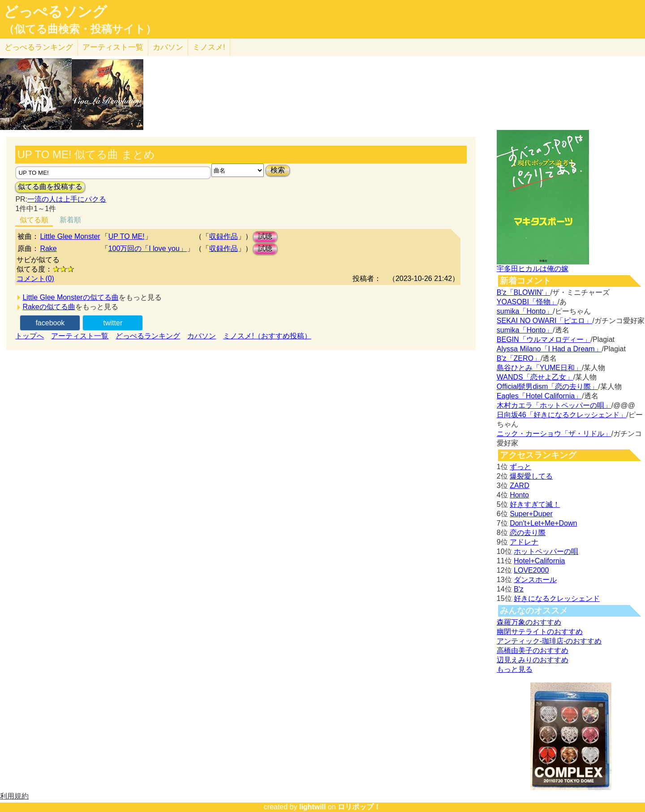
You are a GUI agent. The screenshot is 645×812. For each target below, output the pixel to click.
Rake (48, 248)
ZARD (520, 486)
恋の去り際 (528, 533)
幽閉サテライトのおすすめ (540, 632)
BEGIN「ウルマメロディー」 (544, 339)
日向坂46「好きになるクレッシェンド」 (562, 415)
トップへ (30, 336)
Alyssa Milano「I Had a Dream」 (549, 349)
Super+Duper (531, 514)
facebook (50, 323)
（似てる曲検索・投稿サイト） (80, 29)
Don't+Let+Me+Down (543, 523)
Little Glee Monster (70, 236)
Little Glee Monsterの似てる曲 (70, 297)
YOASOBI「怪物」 (527, 302)
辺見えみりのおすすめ (533, 660)
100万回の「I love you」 (148, 248)
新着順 (70, 220)
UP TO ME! (127, 236)
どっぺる (39, 47)
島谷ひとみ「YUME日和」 (539, 368)
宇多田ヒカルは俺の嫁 (533, 269)
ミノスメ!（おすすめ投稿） (267, 336)
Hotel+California (539, 561)
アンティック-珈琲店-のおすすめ (549, 641)
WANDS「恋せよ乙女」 (535, 377)
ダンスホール (535, 580)
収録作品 (224, 236)
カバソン (168, 47)
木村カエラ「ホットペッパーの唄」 (554, 405)
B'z (519, 589)
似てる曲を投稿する (50, 187)
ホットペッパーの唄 (546, 551)
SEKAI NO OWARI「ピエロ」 (545, 321)
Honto (519, 495)
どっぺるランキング (148, 336)
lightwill (313, 807)
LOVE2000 (531, 570)
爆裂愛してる (531, 476)
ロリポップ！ (359, 807)
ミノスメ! (209, 47)
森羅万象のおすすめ (529, 622)
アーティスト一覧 (80, 336)
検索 (278, 170)
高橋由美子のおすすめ (533, 650)
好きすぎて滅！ (535, 504)
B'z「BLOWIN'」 (524, 292)
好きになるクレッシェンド (557, 598)
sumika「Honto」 (525, 311)
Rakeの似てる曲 (49, 307)
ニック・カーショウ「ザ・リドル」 (554, 434)
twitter (113, 323)
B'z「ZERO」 (519, 358)
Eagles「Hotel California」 (539, 396)
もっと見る (515, 669)
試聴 (265, 236)
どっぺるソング (55, 12)
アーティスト (113, 47)
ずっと (520, 467)
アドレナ (524, 542)
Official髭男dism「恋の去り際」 (547, 387)
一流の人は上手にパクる (67, 199)
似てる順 (34, 220)
